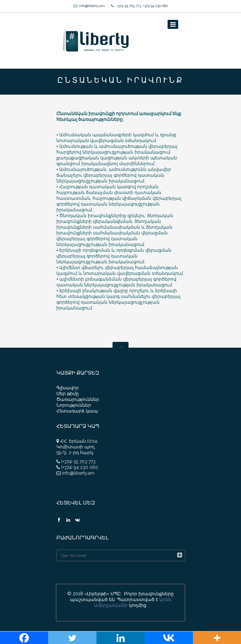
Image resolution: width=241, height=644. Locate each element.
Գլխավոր (68, 388)
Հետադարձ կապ (77, 411)
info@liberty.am (92, 6)
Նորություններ (74, 405)
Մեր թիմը (68, 394)
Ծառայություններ (78, 399)
